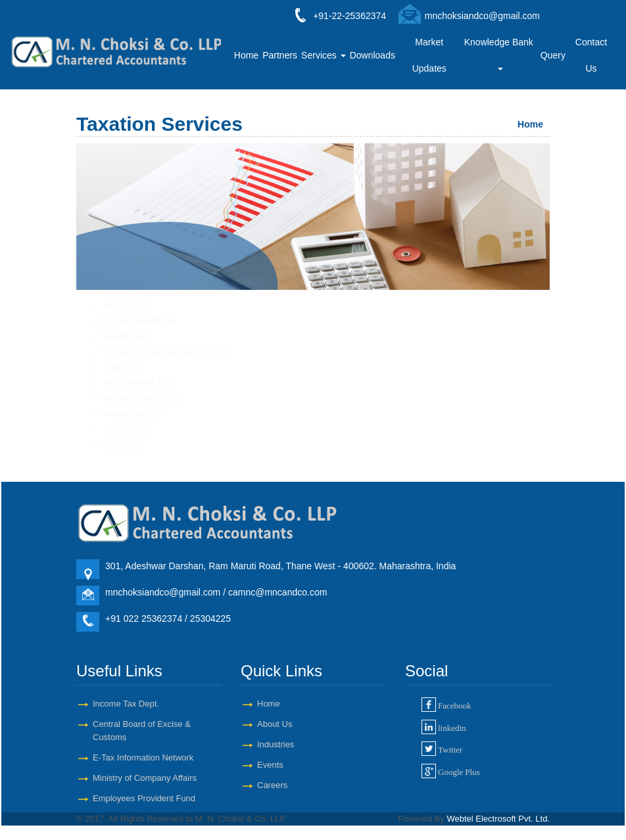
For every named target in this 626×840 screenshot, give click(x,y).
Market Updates (429, 55)
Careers (272, 785)
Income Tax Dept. (126, 704)
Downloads (373, 55)
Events (270, 765)
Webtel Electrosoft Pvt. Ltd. (498, 819)
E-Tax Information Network (143, 758)
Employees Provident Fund (144, 798)
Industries (276, 744)
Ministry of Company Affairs (145, 778)
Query (553, 55)
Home (246, 55)
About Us (275, 724)
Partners (280, 55)
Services (324, 55)
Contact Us (591, 55)
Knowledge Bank (500, 54)
